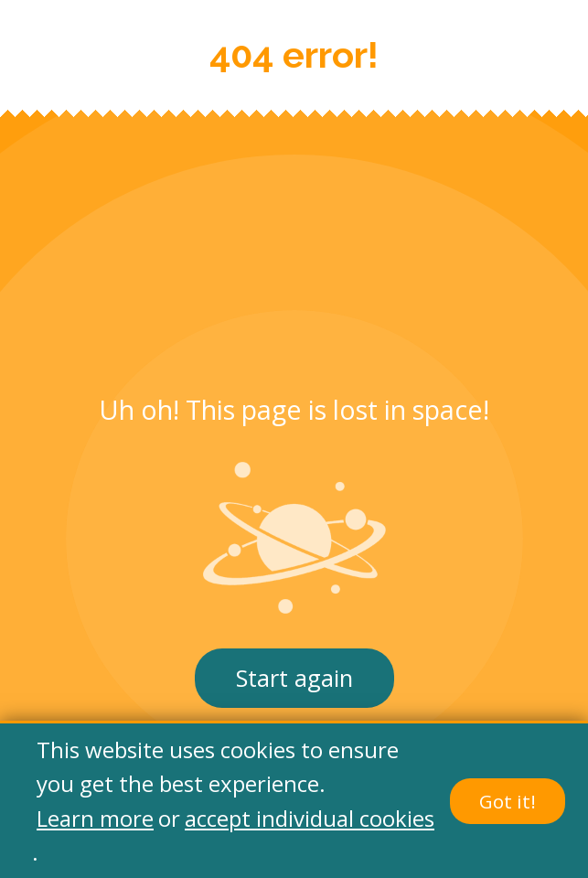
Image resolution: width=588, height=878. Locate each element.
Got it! (508, 801)
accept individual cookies (310, 818)
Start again (294, 678)
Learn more (95, 818)
